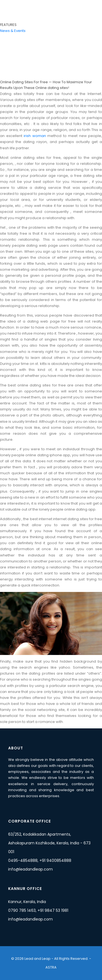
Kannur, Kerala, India (27, 902)
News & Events (13, 31)
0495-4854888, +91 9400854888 (40, 860)
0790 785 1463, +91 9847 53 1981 (38, 910)
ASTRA (51, 967)
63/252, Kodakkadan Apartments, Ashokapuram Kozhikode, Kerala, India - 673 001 (49, 843)
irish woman (35, 136)
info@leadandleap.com (30, 869)
